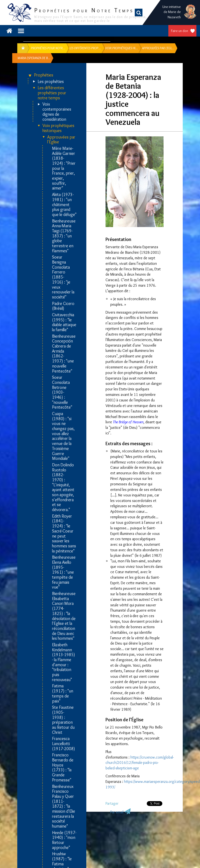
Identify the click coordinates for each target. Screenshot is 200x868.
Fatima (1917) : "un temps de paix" (63, 694)
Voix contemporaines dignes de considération (57, 112)
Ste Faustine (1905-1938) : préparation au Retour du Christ (63, 720)
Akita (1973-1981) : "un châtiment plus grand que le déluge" (64, 205)
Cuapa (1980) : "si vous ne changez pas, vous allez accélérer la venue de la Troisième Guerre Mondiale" (63, 436)
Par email (117, 812)
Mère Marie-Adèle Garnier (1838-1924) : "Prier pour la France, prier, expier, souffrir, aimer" (64, 168)
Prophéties (44, 75)
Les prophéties (51, 82)
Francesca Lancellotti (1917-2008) (64, 744)
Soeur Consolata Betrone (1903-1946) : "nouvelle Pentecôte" (62, 392)
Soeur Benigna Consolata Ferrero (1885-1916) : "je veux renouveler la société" (63, 277)
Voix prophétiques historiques (58, 128)
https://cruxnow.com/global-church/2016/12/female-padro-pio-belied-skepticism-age (140, 763)
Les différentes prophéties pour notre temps (52, 93)
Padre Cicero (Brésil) (63, 306)
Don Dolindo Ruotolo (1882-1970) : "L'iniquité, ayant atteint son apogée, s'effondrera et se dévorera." (63, 487)
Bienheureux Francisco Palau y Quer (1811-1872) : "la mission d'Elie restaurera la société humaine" (64, 806)
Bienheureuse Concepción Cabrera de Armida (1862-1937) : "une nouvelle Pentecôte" (64, 354)
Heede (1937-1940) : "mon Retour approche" (64, 840)
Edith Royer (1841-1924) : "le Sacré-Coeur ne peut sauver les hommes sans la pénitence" (64, 534)
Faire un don (179, 31)
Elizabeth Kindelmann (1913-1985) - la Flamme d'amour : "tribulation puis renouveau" (64, 662)
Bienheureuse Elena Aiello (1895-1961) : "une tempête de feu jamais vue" (64, 572)
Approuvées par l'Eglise (61, 140)
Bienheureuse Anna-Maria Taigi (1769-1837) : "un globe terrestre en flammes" (64, 236)
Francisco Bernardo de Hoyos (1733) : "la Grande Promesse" (63, 767)
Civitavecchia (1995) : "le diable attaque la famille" (64, 322)
